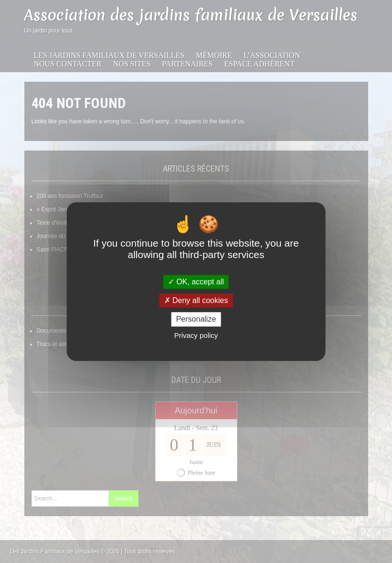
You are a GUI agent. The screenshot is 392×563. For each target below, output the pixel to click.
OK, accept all (196, 282)
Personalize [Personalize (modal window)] (196, 319)
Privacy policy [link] (196, 335)
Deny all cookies (196, 300)
